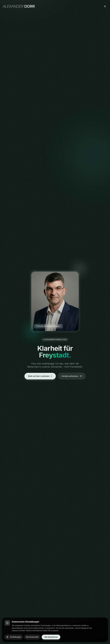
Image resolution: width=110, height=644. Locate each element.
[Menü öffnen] (105, 6)
